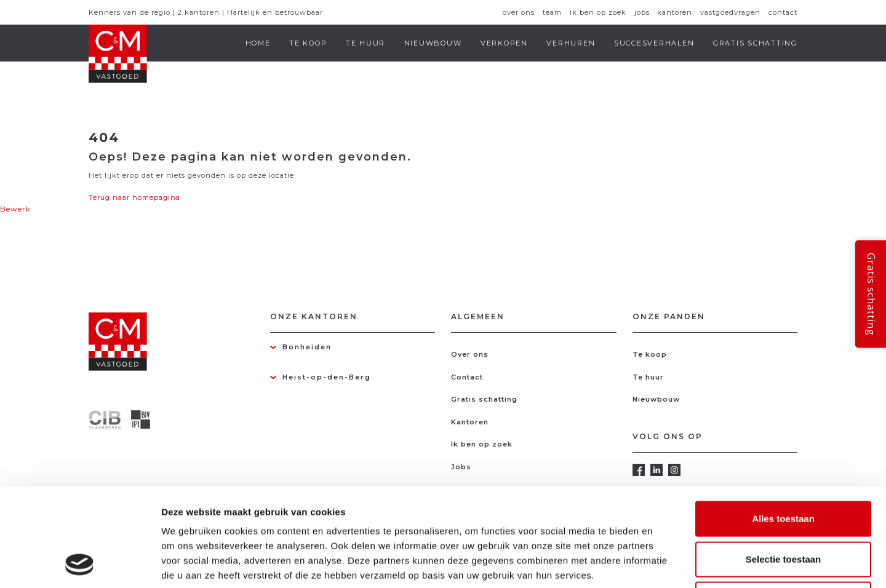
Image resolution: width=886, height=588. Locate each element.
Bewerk (15, 209)
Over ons (519, 12)
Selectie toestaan (784, 467)
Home (258, 43)
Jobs (642, 12)
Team (552, 12)
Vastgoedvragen (730, 12)
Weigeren (783, 507)
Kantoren (675, 12)
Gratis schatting (755, 43)
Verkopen (504, 43)
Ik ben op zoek (598, 12)
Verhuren (571, 43)
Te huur (365, 43)
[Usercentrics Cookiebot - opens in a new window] (80, 564)
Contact (783, 12)
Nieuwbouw (433, 43)
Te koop (308, 43)
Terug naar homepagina (134, 197)
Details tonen (665, 564)
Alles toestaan (783, 427)
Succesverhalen (654, 43)
